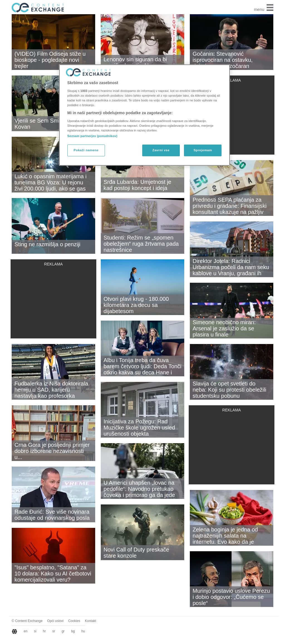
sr (54, 631)
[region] (144, 115)
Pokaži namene (86, 150)
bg (73, 631)
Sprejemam (203, 150)
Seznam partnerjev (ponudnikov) (92, 136)
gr (63, 631)
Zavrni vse (161, 150)
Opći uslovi (56, 621)
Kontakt (91, 621)
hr (44, 631)
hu (83, 631)
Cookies (74, 621)
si (35, 631)
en (25, 631)
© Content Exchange (27, 621)
